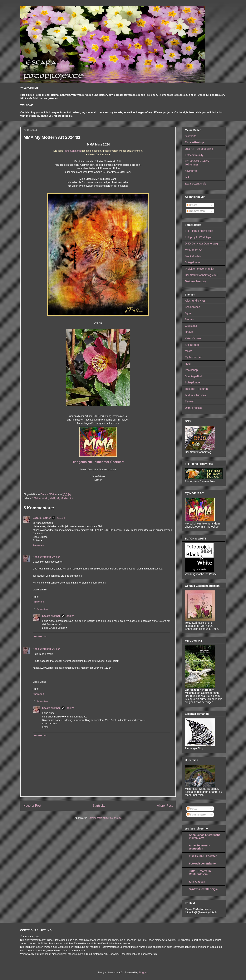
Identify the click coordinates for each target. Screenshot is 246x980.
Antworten (38, 545)
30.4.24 (70, 708)
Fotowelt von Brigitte (202, 864)
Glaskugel (191, 326)
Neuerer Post (32, 806)
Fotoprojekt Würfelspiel (199, 237)
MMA (52, 498)
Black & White (193, 256)
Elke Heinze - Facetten (203, 856)
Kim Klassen (197, 882)
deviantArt (191, 171)
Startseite (99, 806)
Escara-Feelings (195, 142)
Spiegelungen (193, 262)
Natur (188, 364)
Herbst (189, 332)
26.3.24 (61, 518)
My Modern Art (65, 498)
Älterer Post (165, 806)
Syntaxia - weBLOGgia (203, 889)
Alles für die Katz (195, 301)
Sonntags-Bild (193, 376)
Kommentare (196, 211)
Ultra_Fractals (193, 408)
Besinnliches (192, 307)
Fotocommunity (194, 155)
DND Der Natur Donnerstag (201, 244)
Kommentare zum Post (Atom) (105, 818)
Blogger (143, 972)
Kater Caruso (193, 338)
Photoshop (191, 370)
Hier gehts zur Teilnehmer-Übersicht (98, 462)
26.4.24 (56, 649)
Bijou (188, 313)
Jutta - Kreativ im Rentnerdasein (200, 873)
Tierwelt (190, 401)
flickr (188, 177)
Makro (189, 351)
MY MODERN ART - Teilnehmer (197, 163)
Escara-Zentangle (196, 184)
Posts (192, 205)
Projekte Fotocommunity (199, 269)
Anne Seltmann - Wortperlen (199, 847)
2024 (35, 498)
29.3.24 (56, 557)
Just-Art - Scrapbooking (199, 149)
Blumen (189, 319)
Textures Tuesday (195, 281)
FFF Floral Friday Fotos (199, 231)
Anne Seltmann (72, 151)
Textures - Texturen (196, 389)
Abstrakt (44, 498)
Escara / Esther (42, 518)
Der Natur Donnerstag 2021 (201, 275)
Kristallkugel (192, 345)
